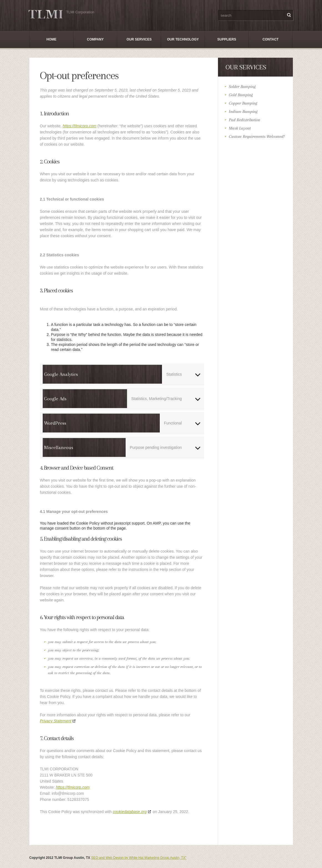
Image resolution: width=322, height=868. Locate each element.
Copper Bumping (243, 103)
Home (52, 39)
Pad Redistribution (244, 120)
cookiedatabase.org (130, 812)
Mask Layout (240, 128)
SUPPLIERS (227, 39)
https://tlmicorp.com (79, 126)
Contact (271, 39)
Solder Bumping (242, 87)
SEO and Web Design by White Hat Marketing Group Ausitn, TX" (139, 858)
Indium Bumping (243, 112)
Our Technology (183, 39)
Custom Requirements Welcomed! (257, 136)
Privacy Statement (56, 721)
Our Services (139, 39)
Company (95, 39)
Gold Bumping (241, 95)
